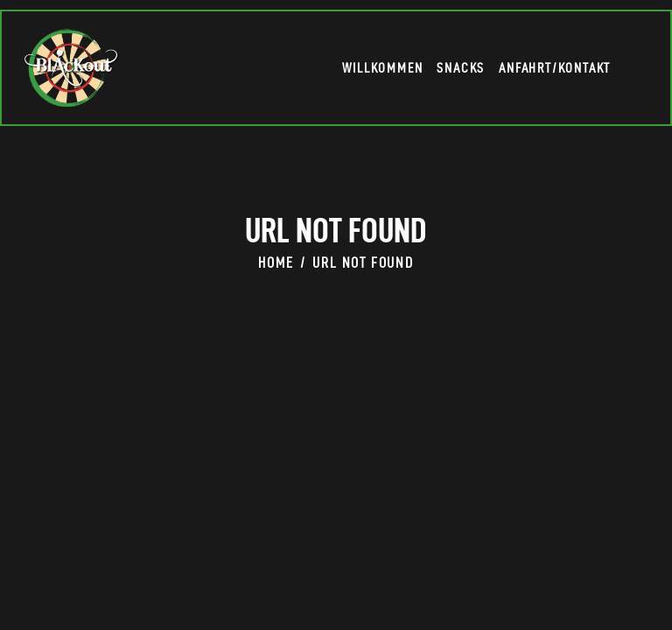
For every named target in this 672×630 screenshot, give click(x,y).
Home (276, 264)
